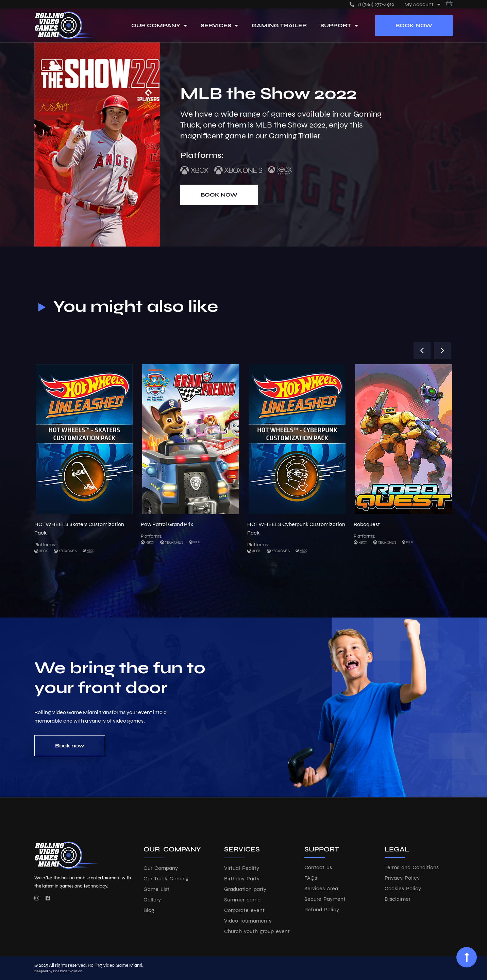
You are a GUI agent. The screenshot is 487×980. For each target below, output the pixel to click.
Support (339, 26)
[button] (422, 351)
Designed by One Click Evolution (58, 971)
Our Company (159, 26)
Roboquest (367, 524)
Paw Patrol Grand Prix (167, 524)
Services (219, 26)
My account (422, 4)
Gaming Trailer (279, 25)
